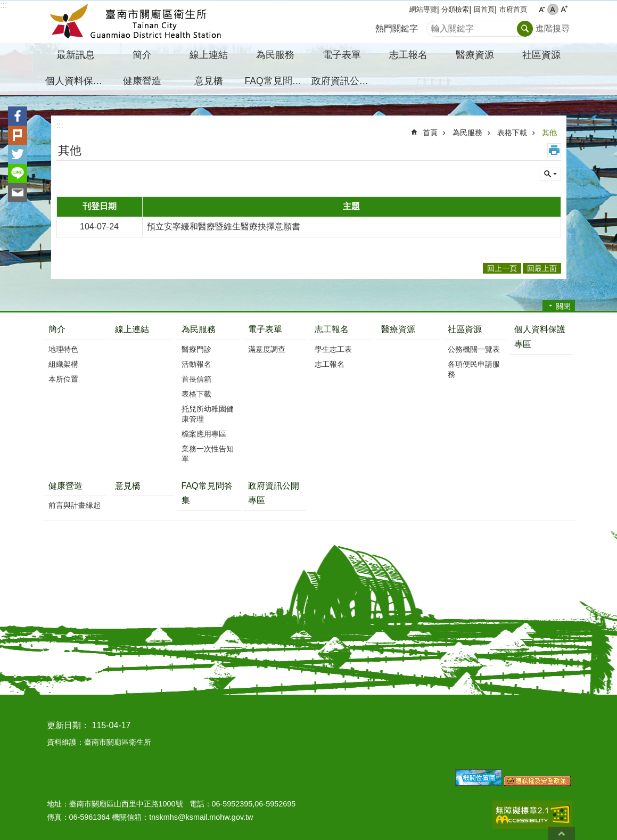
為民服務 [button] (275, 55)
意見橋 (209, 81)
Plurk (18, 135)
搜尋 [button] (525, 29)
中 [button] (553, 9)
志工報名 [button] (408, 55)
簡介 (57, 329)
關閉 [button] (563, 306)
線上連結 (209, 55)
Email (18, 193)
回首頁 (484, 9)
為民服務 (467, 133)
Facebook (18, 116)
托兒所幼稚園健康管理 (208, 414)
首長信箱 (196, 379)
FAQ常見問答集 (277, 81)
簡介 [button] (142, 55)
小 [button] (542, 9)
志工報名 (332, 329)
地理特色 (63, 349)
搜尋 (435, 26)
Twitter (18, 154)
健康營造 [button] (142, 81)
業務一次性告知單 (208, 454)
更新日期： (68, 725)
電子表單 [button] (342, 55)
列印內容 (554, 150)
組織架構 (63, 364)
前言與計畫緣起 (75, 505)
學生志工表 (333, 349)
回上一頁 (502, 268)
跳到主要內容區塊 (6, 6)
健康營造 (65, 486)
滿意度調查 (267, 349)
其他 (549, 133)
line (18, 174)
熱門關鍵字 (397, 28)
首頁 (430, 133)
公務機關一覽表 (474, 349)
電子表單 (265, 329)
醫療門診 (196, 349)
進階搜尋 (553, 28)
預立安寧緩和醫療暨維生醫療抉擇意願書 (224, 227)
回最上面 (562, 833)
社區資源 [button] (541, 55)
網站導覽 (423, 9)
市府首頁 (513, 9)
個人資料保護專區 (77, 81)
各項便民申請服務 (474, 369)
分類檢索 (455, 9)
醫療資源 (475, 55)
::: (3, 5)
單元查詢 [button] (550, 174)
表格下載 (512, 133)
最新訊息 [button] (76, 55)
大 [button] (564, 9)
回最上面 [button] (542, 268)
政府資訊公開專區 (343, 81)
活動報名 (196, 364)
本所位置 (63, 379)
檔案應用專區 (204, 434)
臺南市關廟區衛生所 (136, 22)
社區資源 (465, 329)
